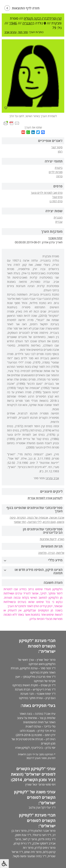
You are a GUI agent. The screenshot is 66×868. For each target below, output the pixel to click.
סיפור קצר (57, 147)
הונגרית (58, 217)
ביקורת (59, 168)
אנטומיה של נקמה (38, 518)
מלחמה (42, 553)
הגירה (51, 553)
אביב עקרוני (52, 478)
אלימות (60, 553)
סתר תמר (23, 32)
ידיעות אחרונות (48, 539)
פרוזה (59, 176)
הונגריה (27, 23)
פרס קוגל (57, 197)
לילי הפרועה (35, 522)
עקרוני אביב (10, 32)
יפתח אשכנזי (55, 238)
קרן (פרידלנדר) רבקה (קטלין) (43, 18)
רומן (60, 151)
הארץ (61, 539)
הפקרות (21, 518)
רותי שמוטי (20, 522)
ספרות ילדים (56, 172)
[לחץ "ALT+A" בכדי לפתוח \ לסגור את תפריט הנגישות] (4, 864)
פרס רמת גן (56, 201)
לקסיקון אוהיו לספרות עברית (45, 498)
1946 (13, 23)
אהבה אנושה (57, 518)
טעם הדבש (49, 522)
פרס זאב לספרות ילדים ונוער (47, 193)
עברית (59, 222)
